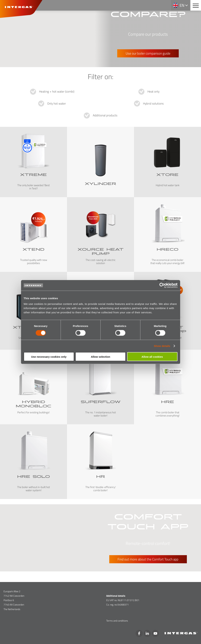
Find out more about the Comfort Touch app (148, 559)
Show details (162, 346)
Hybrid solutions (153, 104)
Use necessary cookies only (49, 357)
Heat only (153, 91)
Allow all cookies (152, 357)
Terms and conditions (117, 621)
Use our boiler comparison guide (148, 53)
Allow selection (100, 357)
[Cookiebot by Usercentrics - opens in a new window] (162, 285)
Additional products (105, 115)
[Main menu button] (196, 5)
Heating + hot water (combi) (57, 91)
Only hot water (57, 104)
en (182, 5)
